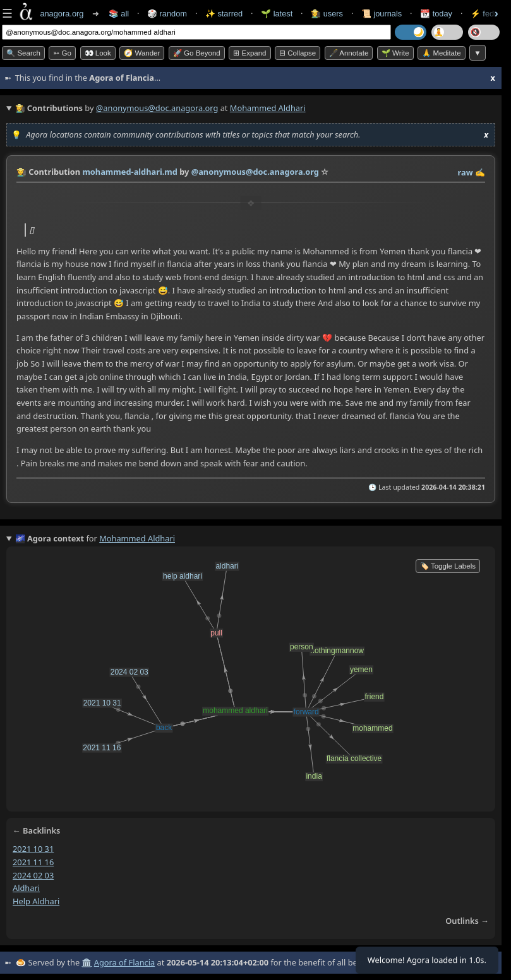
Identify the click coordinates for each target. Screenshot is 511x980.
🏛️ (87, 962)
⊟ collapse (298, 53)
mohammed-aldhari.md (130, 172)
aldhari (26, 888)
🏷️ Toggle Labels (448, 566)
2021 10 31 (33, 849)
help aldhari (36, 901)
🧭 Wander (142, 53)
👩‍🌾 (21, 172)
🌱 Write (395, 53)
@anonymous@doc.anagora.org (157, 108)
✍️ (480, 172)
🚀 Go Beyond (197, 53)
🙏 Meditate (441, 53)
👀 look (98, 53)
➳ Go (62, 53)
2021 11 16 (33, 862)
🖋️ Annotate (349, 53)
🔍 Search (23, 53)
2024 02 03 (33, 875)
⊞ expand (249, 53)
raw (466, 172)
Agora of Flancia (124, 962)
